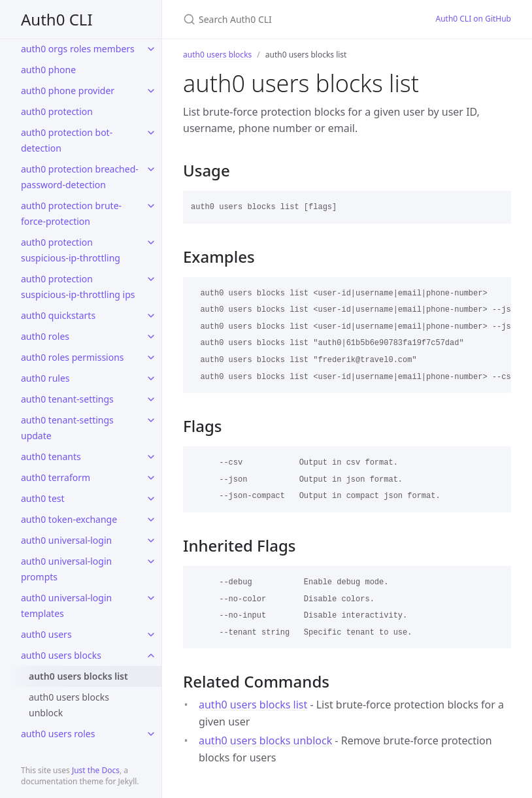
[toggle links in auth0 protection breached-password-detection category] (151, 169)
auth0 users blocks (61, 655)
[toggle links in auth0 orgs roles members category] (151, 49)
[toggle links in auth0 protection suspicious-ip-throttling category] (151, 242)
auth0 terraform (56, 477)
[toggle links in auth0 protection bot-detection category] (151, 133)
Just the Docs (96, 770)
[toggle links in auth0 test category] (151, 499)
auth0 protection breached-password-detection (80, 177)
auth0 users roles (58, 734)
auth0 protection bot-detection (67, 140)
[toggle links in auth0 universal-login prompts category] (151, 561)
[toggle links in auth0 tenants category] (151, 457)
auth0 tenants (51, 457)
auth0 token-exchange (69, 519)
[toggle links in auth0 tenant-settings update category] (151, 420)
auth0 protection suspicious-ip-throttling (71, 250)
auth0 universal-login (66, 540)
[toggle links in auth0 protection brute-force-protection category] (151, 206)
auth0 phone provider (68, 91)
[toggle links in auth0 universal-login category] (151, 540)
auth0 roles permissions (73, 357)
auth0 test (43, 498)
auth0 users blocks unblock (69, 705)
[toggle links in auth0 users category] (151, 635)
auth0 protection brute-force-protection (71, 213)
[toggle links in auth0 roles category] (151, 337)
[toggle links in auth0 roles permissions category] (151, 357)
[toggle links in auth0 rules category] (151, 378)
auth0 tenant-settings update (67, 428)
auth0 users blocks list (78, 676)
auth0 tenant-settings (67, 399)
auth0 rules (45, 378)
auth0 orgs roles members (78, 49)
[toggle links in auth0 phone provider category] (151, 91)
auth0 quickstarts (58, 315)
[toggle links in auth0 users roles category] (151, 734)
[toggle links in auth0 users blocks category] (151, 656)
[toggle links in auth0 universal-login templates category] (151, 598)
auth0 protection (57, 111)
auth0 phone (48, 70)
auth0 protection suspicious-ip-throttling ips (78, 287)
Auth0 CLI (57, 19)
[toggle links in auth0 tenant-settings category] (151, 399)
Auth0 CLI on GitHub (473, 19)
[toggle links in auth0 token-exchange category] (151, 520)
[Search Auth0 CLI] (293, 19)
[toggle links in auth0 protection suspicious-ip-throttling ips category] (151, 279)
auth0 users (46, 634)
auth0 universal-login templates (66, 606)
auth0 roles (45, 336)
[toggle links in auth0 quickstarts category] (151, 316)
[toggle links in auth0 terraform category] (151, 478)
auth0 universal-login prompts (66, 569)
